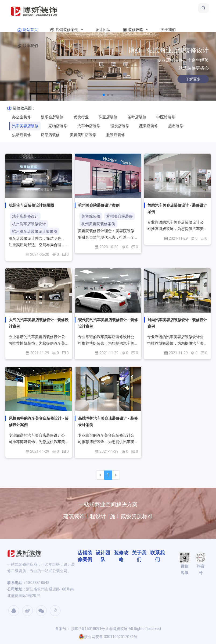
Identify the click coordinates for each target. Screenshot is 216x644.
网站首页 (27, 30)
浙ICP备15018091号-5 (89, 629)
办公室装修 (21, 117)
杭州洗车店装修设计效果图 (35, 231)
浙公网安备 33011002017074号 (108, 637)
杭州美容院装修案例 (98, 224)
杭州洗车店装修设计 (29, 224)
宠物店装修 (58, 126)
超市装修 (176, 126)
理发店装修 (120, 126)
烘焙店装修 (21, 135)
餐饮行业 (81, 117)
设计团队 (103, 30)
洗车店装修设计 (25, 216)
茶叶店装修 (137, 117)
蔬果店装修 (149, 126)
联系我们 (27, 46)
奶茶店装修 (50, 135)
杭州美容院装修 (120, 216)
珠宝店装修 (108, 117)
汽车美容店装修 (25, 126)
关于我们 (168, 30)
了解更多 (185, 79)
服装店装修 (116, 135)
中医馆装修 (166, 117)
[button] (104, 95)
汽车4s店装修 (89, 126)
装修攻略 (134, 30)
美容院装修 (91, 216)
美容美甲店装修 (83, 135)
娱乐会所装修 (52, 117)
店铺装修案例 (66, 30)
